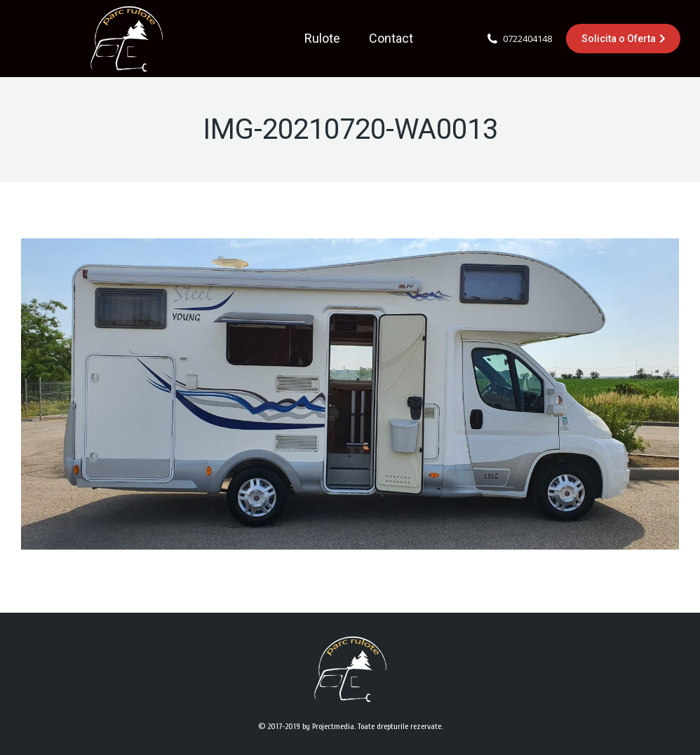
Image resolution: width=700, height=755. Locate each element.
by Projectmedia (328, 726)
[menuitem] (322, 39)
